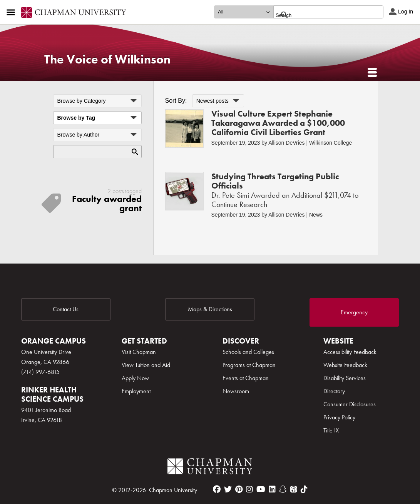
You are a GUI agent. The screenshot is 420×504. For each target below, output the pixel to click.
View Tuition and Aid (146, 365)
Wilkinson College (330, 143)
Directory (334, 391)
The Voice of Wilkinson (107, 59)
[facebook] (217, 489)
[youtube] (261, 489)
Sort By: (176, 101)
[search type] (244, 12)
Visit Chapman (139, 352)
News (316, 215)
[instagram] (249, 489)
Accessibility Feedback (350, 352)
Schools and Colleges (248, 352)
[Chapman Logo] (210, 468)
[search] (320, 15)
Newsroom (236, 391)
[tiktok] (304, 489)
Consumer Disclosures (350, 404)
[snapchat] (283, 489)
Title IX (331, 430)
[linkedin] (272, 489)
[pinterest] (239, 489)
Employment (136, 391)
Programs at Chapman (249, 365)
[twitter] (228, 489)
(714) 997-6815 (40, 372)
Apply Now (135, 378)
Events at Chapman (246, 378)
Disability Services (345, 378)
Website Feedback (345, 365)
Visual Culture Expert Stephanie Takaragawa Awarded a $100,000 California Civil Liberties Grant (278, 123)
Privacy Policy (339, 417)
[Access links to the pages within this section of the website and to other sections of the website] (12, 12)
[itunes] (294, 489)
